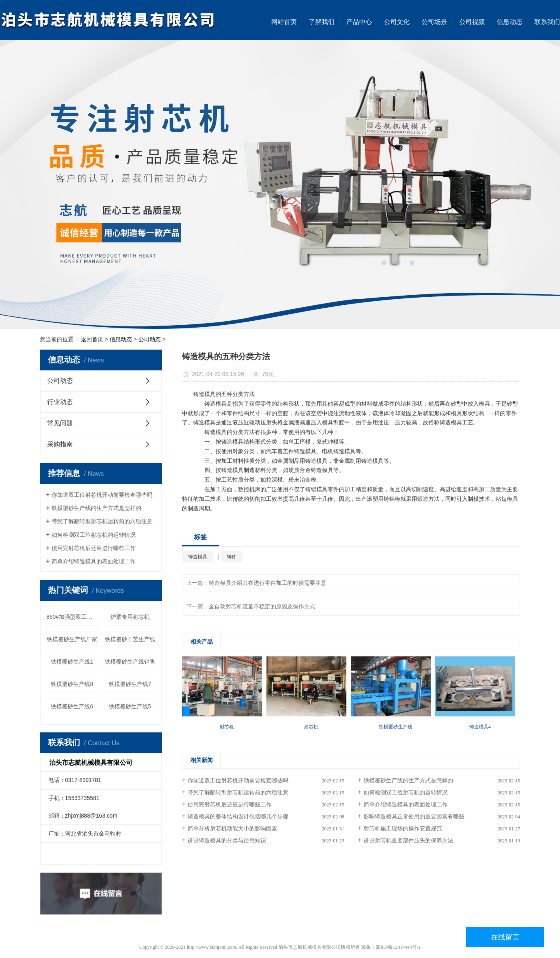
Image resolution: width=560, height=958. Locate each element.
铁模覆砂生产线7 (130, 684)
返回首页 (92, 339)
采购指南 (60, 444)
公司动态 (150, 339)
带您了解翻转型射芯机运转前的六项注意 (102, 521)
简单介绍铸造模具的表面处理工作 (94, 561)
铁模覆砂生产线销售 (130, 662)
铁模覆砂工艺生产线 (130, 639)
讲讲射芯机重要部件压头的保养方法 (408, 841)
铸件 (232, 557)
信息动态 (510, 22)
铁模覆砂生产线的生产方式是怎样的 (96, 508)
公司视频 (472, 22)
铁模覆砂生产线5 (130, 706)
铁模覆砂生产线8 (72, 684)
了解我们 (322, 22)
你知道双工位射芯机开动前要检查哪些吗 (102, 495)
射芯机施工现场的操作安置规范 (403, 829)
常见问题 (60, 423)
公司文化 (397, 22)
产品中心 (359, 22)
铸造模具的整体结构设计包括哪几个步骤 (238, 817)
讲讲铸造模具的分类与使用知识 (227, 841)
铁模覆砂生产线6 (72, 706)
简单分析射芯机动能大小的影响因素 (232, 829)
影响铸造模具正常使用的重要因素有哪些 (414, 817)
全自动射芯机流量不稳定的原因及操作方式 (262, 607)
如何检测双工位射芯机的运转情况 (94, 535)
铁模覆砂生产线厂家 (72, 639)
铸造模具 (198, 557)
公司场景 (434, 22)
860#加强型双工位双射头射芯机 (72, 617)
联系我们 (547, 22)
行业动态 (60, 402)
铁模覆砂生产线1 (72, 662)
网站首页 (284, 22)
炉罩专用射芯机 (130, 617)
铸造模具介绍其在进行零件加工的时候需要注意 (268, 583)
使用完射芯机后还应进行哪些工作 (94, 548)
